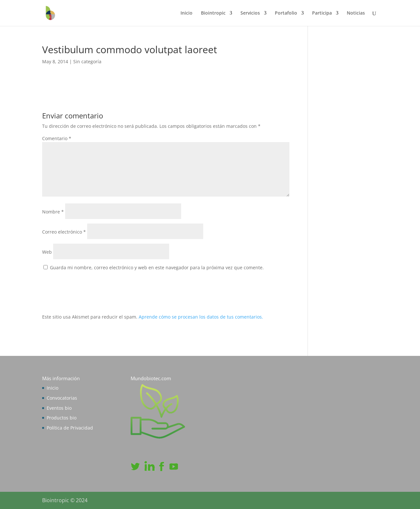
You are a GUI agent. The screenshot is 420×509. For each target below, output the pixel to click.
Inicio (187, 13)
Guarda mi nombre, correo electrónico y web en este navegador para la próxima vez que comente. (157, 267)
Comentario (57, 138)
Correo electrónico (64, 232)
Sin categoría (87, 61)
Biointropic (213, 13)
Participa (322, 13)
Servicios (250, 13)
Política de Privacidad (70, 428)
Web (47, 252)
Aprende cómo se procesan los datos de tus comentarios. (201, 317)
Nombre (53, 212)
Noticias (356, 13)
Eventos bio (59, 408)
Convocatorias (62, 398)
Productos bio (62, 418)
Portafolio (286, 13)
